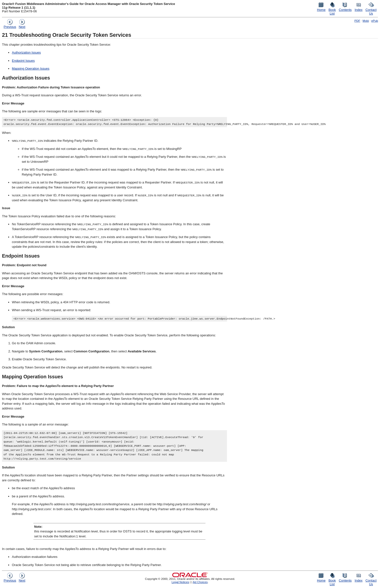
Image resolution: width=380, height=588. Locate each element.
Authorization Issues (26, 52)
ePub (375, 21)
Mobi (366, 21)
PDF (357, 21)
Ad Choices (200, 582)
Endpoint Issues (23, 61)
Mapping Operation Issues (31, 69)
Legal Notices (180, 582)
